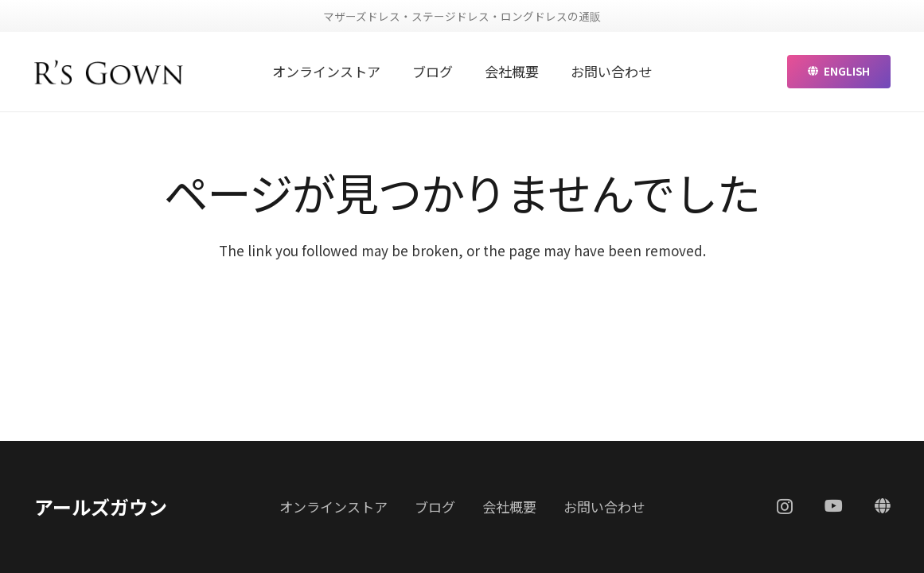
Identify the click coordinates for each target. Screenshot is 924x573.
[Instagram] (785, 507)
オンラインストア (333, 507)
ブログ (435, 507)
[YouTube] (834, 506)
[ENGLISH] (883, 506)
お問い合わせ (604, 507)
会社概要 (509, 507)
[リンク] (109, 72)
